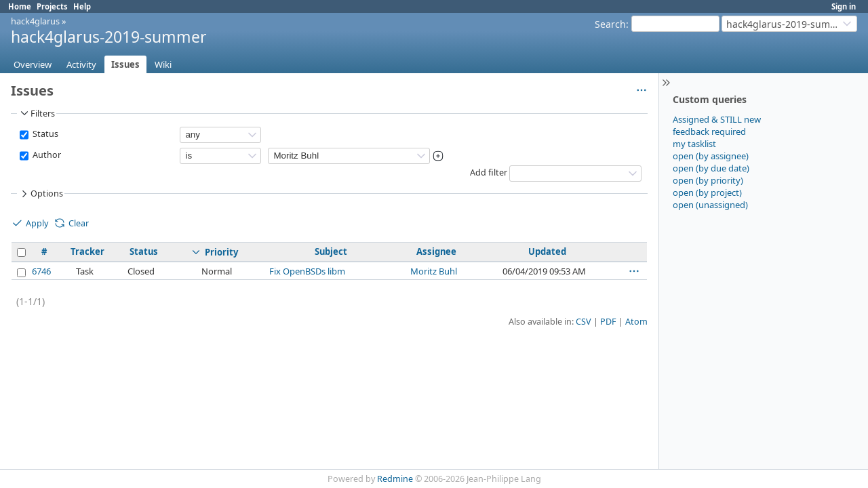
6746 (41, 271)
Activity (81, 64)
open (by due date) (711, 168)
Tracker (87, 251)
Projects (52, 6)
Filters (37, 113)
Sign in (844, 6)
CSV (584, 322)
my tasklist (694, 144)
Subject (331, 251)
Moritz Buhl (434, 271)
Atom (636, 322)
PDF (608, 322)
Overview (33, 64)
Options (41, 194)
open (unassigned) (710, 205)
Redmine (395, 479)
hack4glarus (35, 21)
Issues (125, 64)
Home (20, 6)
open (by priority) (708, 180)
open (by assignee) (711, 156)
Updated (547, 251)
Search (610, 24)
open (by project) (707, 192)
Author (46, 155)
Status (44, 134)
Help (82, 6)
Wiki (163, 64)
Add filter (489, 172)
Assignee (436, 251)
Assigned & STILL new (717, 119)
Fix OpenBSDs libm (307, 271)
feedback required (709, 131)
